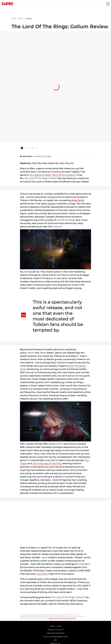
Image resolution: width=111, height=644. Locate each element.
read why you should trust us (62, 619)
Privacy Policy (55, 630)
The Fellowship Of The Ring (47, 464)
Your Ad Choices (55, 633)
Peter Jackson (48, 204)
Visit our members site (56, 637)
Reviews (29, 19)
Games (21, 19)
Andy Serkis (78, 200)
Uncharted (42, 574)
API (56, 640)
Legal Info (55, 626)
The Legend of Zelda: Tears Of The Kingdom (52, 175)
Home (14, 19)
